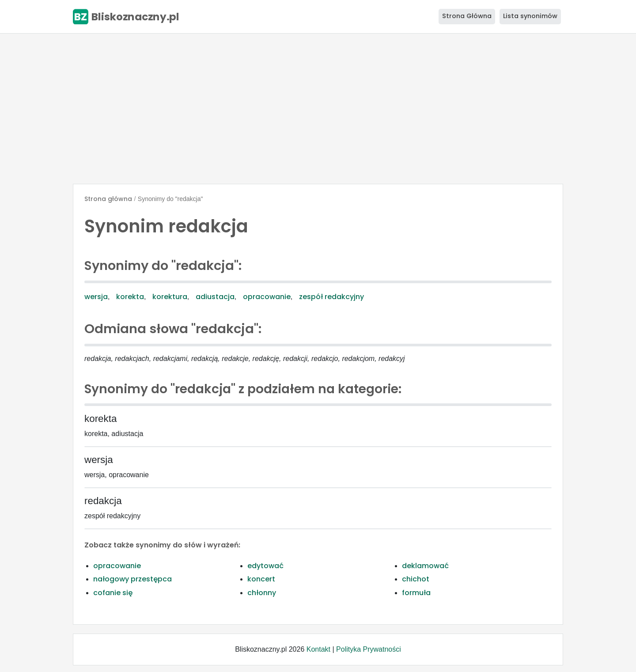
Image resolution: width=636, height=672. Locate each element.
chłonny (262, 593)
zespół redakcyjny (331, 297)
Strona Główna (467, 16)
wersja (96, 297)
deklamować (425, 566)
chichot (416, 579)
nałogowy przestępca (132, 579)
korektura (170, 297)
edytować (265, 566)
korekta (130, 297)
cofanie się (113, 593)
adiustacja (215, 297)
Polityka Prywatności (369, 649)
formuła (416, 593)
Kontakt (318, 649)
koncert (261, 579)
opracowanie (267, 297)
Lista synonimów (530, 16)
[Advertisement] (318, 109)
